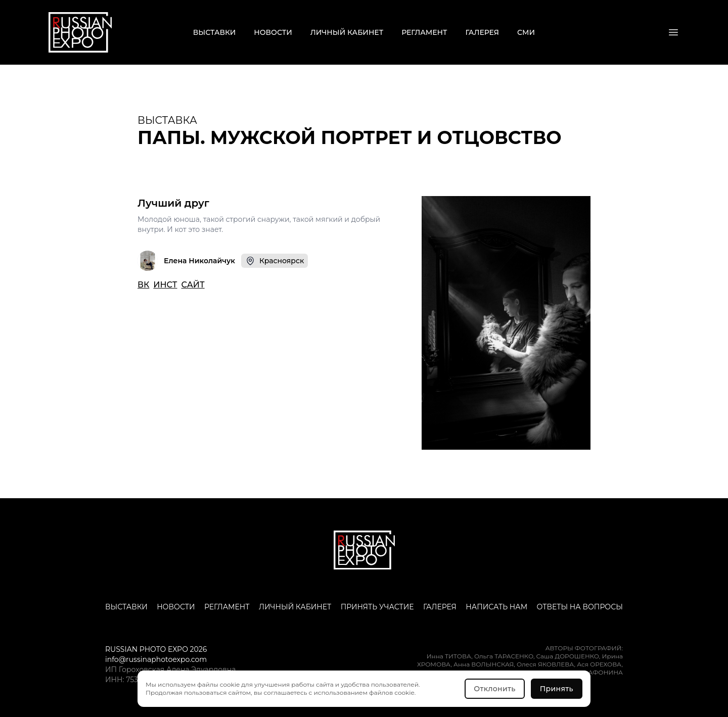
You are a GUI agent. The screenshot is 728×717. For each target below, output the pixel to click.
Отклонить (494, 689)
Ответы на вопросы (580, 607)
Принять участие (377, 607)
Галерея (483, 32)
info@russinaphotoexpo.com (156, 659)
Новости (273, 32)
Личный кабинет (347, 32)
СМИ (526, 32)
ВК (143, 285)
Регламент (424, 32)
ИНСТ (165, 285)
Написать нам (496, 607)
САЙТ (193, 285)
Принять (557, 689)
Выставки (214, 32)
